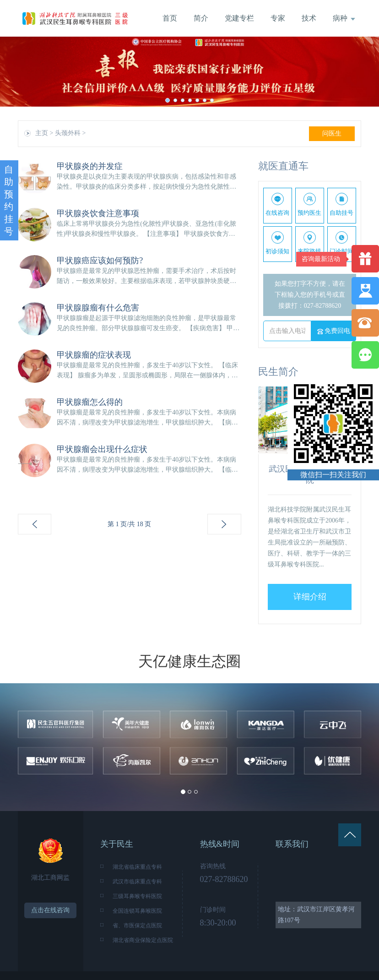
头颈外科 (68, 133)
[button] (28, 72)
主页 (42, 133)
